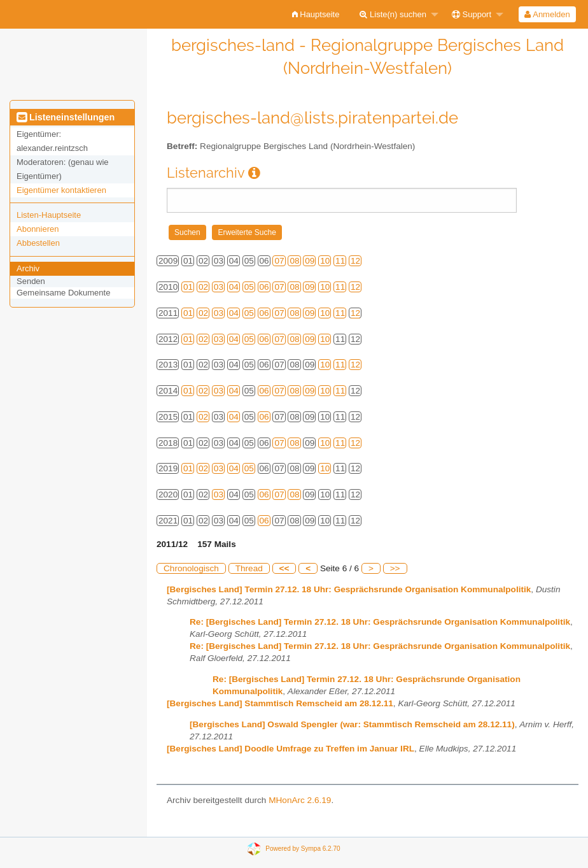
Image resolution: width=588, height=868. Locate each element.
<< (284, 568)
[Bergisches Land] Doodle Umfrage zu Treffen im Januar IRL (290, 749)
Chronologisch (191, 568)
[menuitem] (316, 14)
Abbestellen (38, 243)
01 (188, 287)
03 (219, 287)
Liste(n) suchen (393, 14)
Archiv (28, 268)
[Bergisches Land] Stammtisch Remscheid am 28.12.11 (280, 703)
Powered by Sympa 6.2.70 (303, 848)
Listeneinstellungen (66, 117)
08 (294, 261)
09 (310, 261)
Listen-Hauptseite (49, 215)
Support (472, 14)
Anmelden (547, 14)
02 (203, 287)
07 (279, 261)
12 (355, 261)
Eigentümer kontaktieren (61, 190)
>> (395, 568)
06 (264, 287)
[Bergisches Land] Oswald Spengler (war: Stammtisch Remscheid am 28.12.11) (352, 724)
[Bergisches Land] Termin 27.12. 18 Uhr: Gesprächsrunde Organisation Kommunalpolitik (349, 589)
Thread (249, 568)
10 (325, 261)
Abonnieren (38, 229)
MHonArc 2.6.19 (300, 800)
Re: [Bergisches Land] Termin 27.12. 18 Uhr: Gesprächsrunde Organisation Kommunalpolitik (380, 622)
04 (234, 287)
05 (249, 287)
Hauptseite (316, 14)
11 (340, 261)
